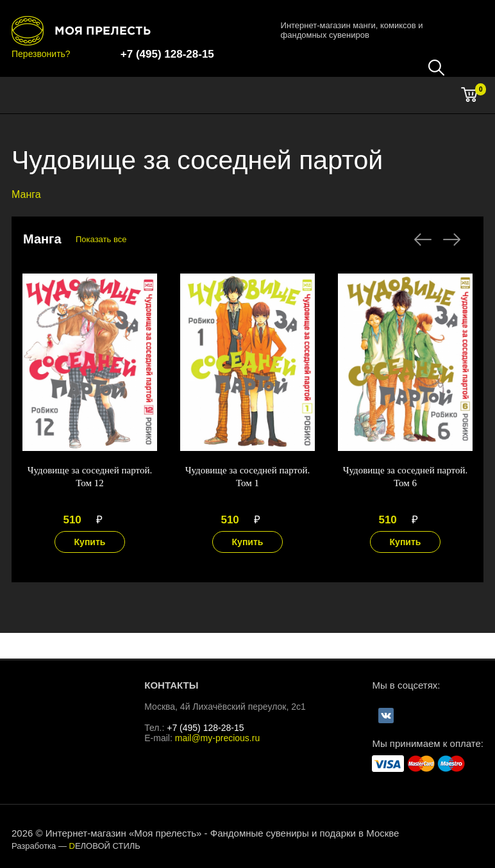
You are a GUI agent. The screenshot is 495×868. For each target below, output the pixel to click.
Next (452, 240)
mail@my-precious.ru (217, 738)
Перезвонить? (41, 54)
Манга (26, 194)
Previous (423, 240)
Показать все (101, 239)
